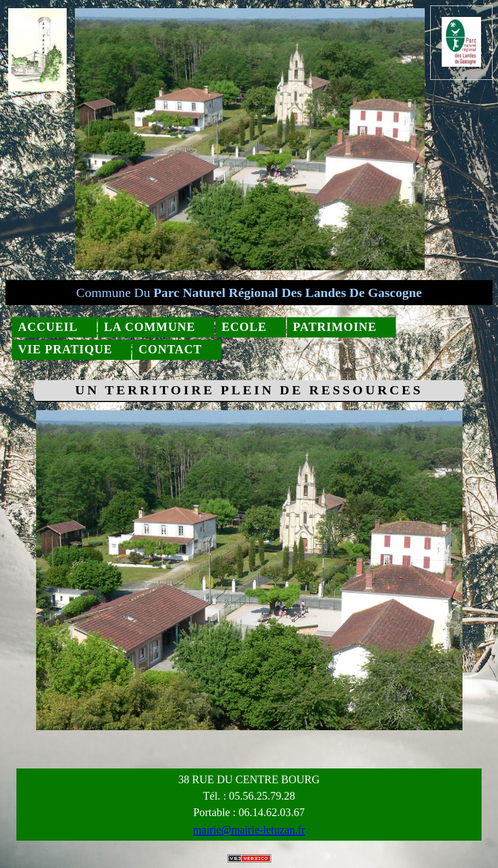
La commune (150, 327)
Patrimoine (335, 327)
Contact (170, 349)
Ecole (244, 327)
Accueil (48, 327)
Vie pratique (65, 349)
